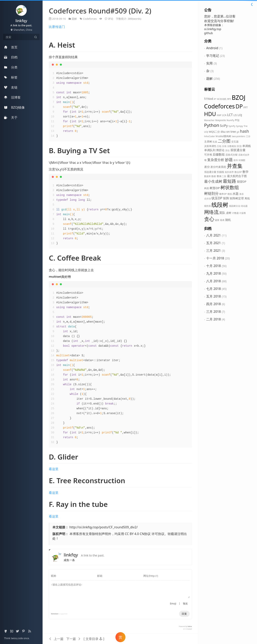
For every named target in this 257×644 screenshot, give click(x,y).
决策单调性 (210, 146)
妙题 (229, 159)
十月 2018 (214, 266)
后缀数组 (219, 154)
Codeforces (220, 106)
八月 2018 (214, 281)
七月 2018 (214, 289)
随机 (228, 220)
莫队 (222, 213)
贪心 (209, 219)
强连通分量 (210, 172)
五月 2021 (214, 243)
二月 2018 (214, 319)
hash (244, 131)
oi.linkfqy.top (213, 29)
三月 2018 (214, 312)
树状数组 (230, 187)
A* (215, 99)
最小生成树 (213, 181)
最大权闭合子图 (237, 176)
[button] (94, 639)
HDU (210, 114)
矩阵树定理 (237, 198)
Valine (190, 626)
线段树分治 (235, 206)
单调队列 (210, 150)
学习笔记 (213, 56)
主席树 (208, 142)
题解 (209, 78)
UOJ (206, 132)
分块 (224, 146)
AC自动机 (222, 99)
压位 (227, 150)
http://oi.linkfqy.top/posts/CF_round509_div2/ (104, 527)
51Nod (209, 99)
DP (239, 106)
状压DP (217, 198)
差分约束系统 (218, 167)
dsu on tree (228, 132)
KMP (219, 115)
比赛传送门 (57, 27)
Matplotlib (221, 120)
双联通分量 (238, 150)
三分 (248, 136)
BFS (229, 99)
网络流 (211, 212)
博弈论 (220, 150)
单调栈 (247, 146)
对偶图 (242, 160)
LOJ (240, 115)
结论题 (244, 206)
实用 (209, 63)
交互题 (235, 142)
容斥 (236, 160)
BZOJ (239, 97)
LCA (224, 115)
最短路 (229, 181)
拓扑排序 (229, 172)
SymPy (232, 126)
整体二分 (221, 176)
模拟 (230, 194)
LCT (230, 115)
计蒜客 (243, 213)
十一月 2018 (215, 258)
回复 (184, 614)
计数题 (235, 213)
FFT (246, 107)
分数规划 (232, 146)
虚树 (229, 213)
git (238, 132)
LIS (235, 115)
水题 (236, 194)
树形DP (215, 188)
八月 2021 (214, 235)
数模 (214, 176)
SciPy (224, 126)
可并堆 (208, 155)
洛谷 (242, 194)
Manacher (209, 120)
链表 (222, 220)
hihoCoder (210, 136)
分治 (239, 146)
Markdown (55, 614)
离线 (247, 198)
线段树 (220, 205)
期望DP (242, 182)
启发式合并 (244, 155)
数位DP (238, 172)
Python (212, 125)
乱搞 (215, 142)
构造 (207, 188)
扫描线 (220, 172)
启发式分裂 (232, 155)
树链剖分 (211, 193)
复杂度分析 (216, 160)
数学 (246, 172)
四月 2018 (214, 304)
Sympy (240, 126)
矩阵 (226, 198)
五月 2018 (214, 296)
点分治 (208, 198)
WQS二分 (214, 132)
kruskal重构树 (223, 136)
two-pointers (239, 136)
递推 (217, 220)
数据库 (208, 176)
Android (212, 48)
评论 (111, 19)
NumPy (230, 120)
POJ (237, 120)
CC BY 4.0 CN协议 (138, 534)
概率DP (223, 194)
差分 (207, 167)
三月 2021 (214, 251)
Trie (246, 126)
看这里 (54, 469)
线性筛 (208, 206)
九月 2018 (214, 273)
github (209, 33)
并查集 (235, 166)
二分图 (224, 141)
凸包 (219, 146)
